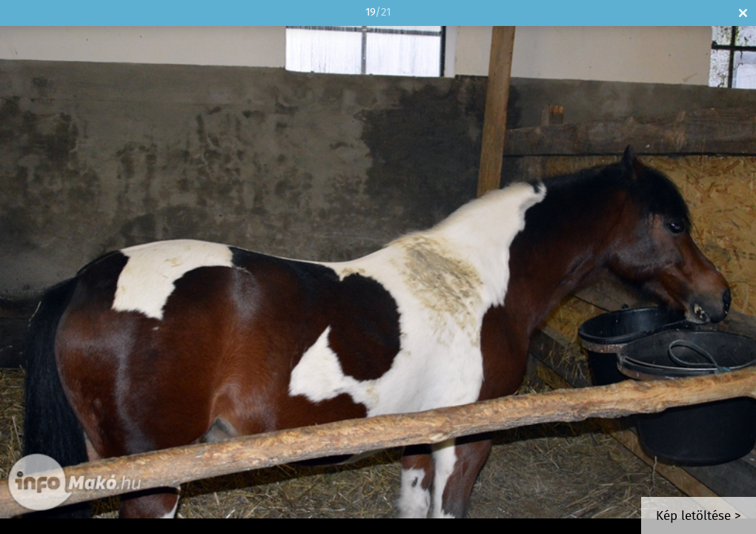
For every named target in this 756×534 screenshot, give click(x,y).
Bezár (743, 13)
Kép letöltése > (699, 517)
